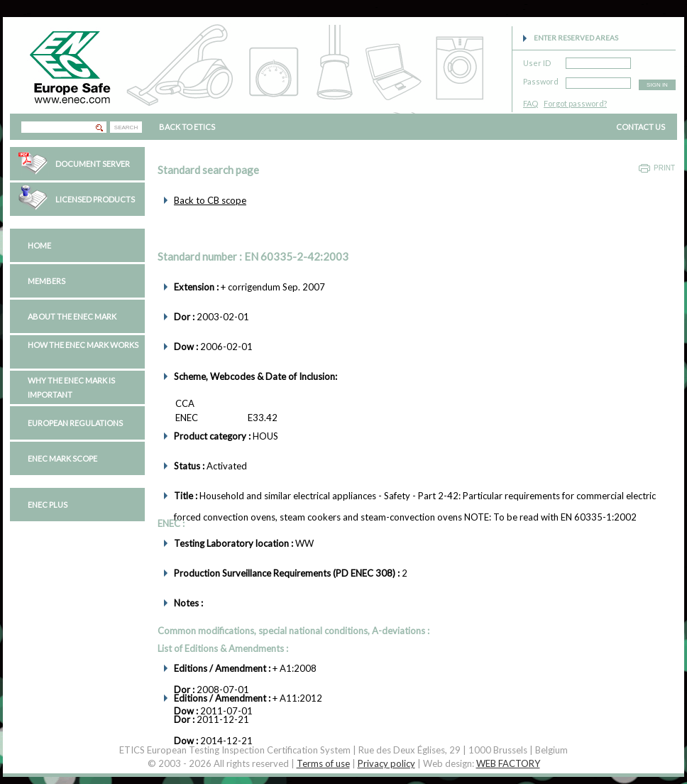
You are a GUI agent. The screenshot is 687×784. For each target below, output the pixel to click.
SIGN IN (657, 85)
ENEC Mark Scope (62, 458)
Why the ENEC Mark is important (71, 387)
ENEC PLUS (48, 505)
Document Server (93, 164)
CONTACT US (641, 127)
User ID (537, 61)
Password (541, 79)
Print (664, 168)
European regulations (75, 423)
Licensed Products (95, 199)
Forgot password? (575, 103)
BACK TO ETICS (187, 127)
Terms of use (323, 763)
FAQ (531, 103)
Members (46, 281)
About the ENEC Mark (72, 316)
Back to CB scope (210, 200)
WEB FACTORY (508, 763)
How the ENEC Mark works (83, 345)
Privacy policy (386, 763)
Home (39, 245)
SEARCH (126, 127)
